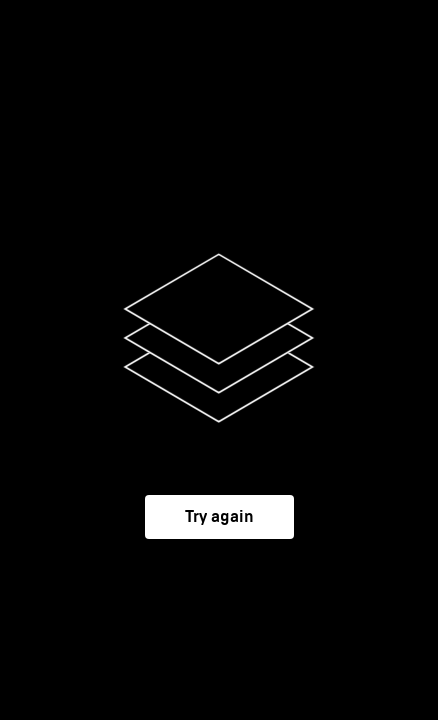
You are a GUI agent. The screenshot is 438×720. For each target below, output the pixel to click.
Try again (219, 517)
